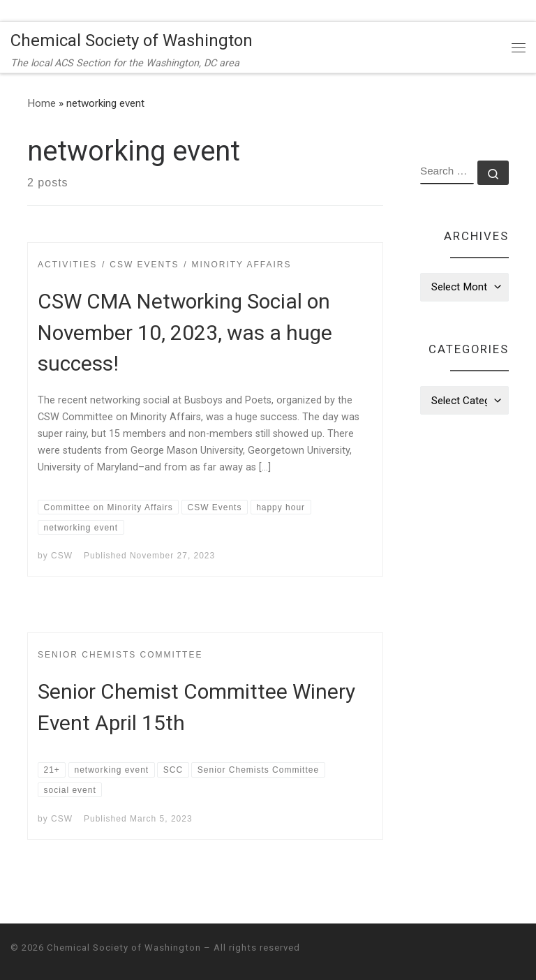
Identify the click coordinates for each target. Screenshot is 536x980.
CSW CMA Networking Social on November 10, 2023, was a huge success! (185, 333)
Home (42, 103)
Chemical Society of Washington (124, 948)
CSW (62, 556)
